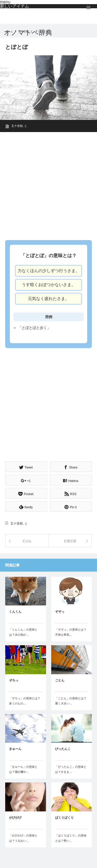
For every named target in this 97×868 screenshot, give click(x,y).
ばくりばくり (64, 818)
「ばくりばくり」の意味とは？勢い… (71, 838)
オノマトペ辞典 (28, 33)
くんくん (15, 612)
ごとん (60, 680)
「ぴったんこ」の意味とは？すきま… (71, 769)
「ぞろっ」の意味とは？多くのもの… (25, 701)
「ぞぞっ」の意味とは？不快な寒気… (71, 632)
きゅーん (15, 749)
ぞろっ (14, 680)
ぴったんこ (63, 749)
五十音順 (17, 126)
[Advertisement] (48, 184)
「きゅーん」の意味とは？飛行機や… (23, 769)
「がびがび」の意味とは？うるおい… (23, 838)
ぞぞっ (60, 612)
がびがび (15, 818)
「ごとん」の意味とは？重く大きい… (71, 701)
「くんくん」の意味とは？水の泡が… (23, 632)
